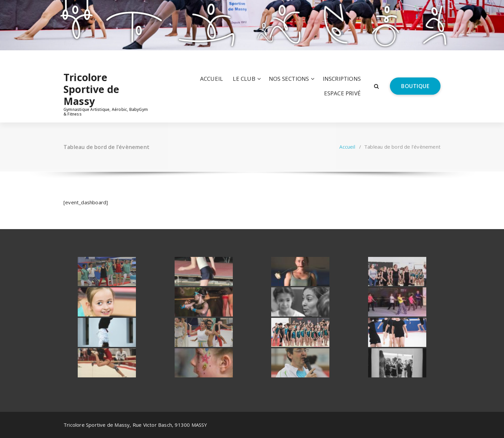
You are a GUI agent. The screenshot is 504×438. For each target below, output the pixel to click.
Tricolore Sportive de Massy (91, 89)
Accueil (347, 147)
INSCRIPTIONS (342, 79)
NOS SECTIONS (289, 79)
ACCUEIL (211, 79)
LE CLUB (244, 79)
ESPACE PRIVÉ (342, 93)
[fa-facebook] (65, 57)
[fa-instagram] (74, 57)
